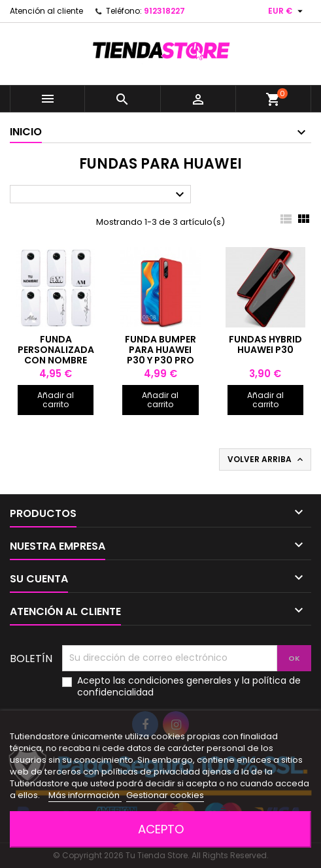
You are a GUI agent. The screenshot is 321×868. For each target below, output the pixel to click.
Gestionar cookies (165, 795)
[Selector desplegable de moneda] (287, 11)
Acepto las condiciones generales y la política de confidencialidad (189, 686)
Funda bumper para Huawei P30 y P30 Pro (160, 350)
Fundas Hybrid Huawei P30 (265, 344)
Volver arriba (266, 459)
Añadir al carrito (56, 400)
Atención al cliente (46, 11)
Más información (85, 795)
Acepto (161, 829)
